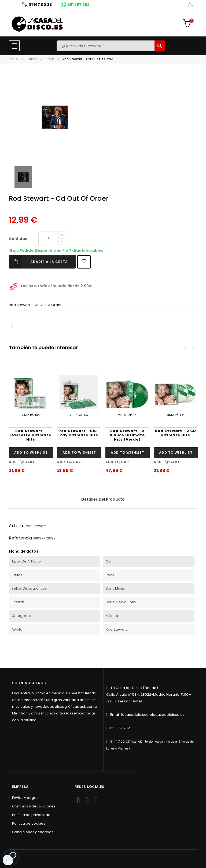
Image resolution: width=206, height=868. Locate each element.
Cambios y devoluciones (34, 806)
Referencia (20, 538)
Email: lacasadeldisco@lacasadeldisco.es (147, 715)
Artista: (16, 526)
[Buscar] (106, 46)
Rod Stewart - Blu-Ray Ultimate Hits (79, 433)
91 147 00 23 (120, 741)
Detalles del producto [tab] (103, 499)
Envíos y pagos (25, 798)
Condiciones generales (33, 832)
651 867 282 (120, 728)
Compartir (12, 325)
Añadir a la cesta (38, 262)
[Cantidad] (48, 238)
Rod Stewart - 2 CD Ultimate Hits (176, 433)
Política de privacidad (31, 815)
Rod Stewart (35, 526)
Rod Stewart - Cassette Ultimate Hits (31, 435)
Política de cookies (29, 823)
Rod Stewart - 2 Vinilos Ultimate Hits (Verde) (127, 435)
